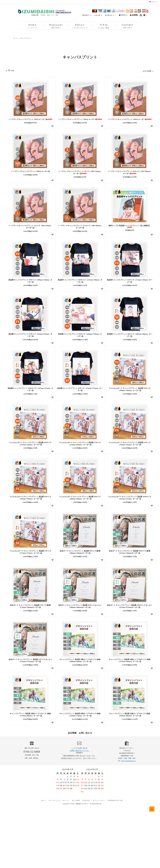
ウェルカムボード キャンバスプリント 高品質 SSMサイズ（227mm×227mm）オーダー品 (130, 554)
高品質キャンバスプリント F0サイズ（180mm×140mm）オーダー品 (30, 337)
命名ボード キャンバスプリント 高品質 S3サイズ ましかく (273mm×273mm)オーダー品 (30, 717)
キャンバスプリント (26, 38)
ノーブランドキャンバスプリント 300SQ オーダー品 (30, 228)
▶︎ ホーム (49, 857)
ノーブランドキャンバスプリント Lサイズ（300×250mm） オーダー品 (30, 283)
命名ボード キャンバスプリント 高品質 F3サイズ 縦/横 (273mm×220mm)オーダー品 (30, 663)
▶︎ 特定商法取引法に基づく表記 (111, 857)
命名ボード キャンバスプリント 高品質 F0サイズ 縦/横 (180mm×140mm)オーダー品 (80, 608)
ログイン (154, 2)
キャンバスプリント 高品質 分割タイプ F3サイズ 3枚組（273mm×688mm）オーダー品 (30, 771)
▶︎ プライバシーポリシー (96, 857)
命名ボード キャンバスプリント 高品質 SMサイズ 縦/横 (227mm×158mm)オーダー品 (130, 608)
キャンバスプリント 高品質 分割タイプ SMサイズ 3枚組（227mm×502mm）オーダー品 (130, 717)
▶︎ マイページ (68, 857)
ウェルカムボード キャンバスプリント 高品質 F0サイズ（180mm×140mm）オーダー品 (130, 446)
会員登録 (134, 15)
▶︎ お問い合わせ (85, 857)
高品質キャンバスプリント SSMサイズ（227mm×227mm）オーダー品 (30, 446)
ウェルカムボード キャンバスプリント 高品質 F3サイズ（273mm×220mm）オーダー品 (80, 500)
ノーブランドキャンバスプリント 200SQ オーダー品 (80, 176)
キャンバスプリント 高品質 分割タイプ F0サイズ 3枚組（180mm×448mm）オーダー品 (80, 717)
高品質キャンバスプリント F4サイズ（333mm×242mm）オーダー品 (30, 391)
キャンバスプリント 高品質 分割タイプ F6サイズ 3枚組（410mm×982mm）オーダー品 (130, 771)
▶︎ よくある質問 (77, 857)
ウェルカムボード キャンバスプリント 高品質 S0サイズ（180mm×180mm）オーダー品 (80, 554)
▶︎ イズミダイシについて (58, 857)
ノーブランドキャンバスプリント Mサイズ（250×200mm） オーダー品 (130, 229)
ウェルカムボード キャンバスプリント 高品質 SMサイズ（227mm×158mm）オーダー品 (30, 500)
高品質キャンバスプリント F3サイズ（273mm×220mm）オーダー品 (130, 337)
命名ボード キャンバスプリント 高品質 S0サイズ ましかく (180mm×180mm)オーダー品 (80, 663)
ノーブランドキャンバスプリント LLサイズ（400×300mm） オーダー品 (80, 283)
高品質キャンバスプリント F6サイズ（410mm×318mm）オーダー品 (80, 391)
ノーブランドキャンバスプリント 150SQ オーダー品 (30, 176)
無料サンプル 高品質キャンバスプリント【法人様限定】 (130, 283)
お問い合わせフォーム (79, 807)
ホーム (15, 38)
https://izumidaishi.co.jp (128, 817)
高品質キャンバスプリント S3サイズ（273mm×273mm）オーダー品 (80, 446)
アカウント (123, 15)
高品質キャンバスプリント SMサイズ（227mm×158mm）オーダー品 (80, 337)
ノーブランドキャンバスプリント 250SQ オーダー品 (130, 176)
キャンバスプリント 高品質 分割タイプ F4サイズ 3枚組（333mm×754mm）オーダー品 (80, 771)
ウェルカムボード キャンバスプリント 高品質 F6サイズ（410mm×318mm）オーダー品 (30, 554)
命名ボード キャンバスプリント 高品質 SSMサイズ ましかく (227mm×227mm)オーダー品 (130, 663)
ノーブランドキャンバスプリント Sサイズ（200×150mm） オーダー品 (80, 229)
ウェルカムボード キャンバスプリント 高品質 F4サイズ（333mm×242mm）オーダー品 (130, 500)
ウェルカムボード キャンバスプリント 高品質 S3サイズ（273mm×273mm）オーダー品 (30, 608)
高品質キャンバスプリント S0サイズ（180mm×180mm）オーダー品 (130, 391)
